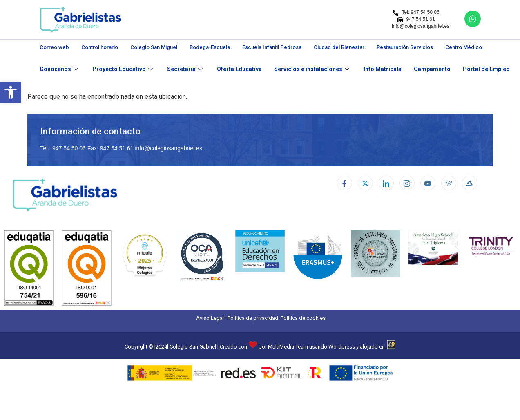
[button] (11, 92)
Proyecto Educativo (124, 69)
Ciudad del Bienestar (339, 47)
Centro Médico (464, 47)
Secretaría (186, 69)
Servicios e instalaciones (313, 69)
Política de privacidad (253, 318)
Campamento (432, 69)
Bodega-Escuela (210, 47)
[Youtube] (428, 183)
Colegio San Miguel (154, 47)
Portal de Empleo (486, 69)
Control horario (100, 47)
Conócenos (60, 69)
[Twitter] (365, 183)
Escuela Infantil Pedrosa (272, 47)
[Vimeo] (449, 183)
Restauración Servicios (405, 47)
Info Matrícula (383, 69)
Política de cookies (303, 318)
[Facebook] (345, 183)
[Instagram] (407, 183)
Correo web (54, 47)
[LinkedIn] (386, 183)
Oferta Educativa (239, 69)
